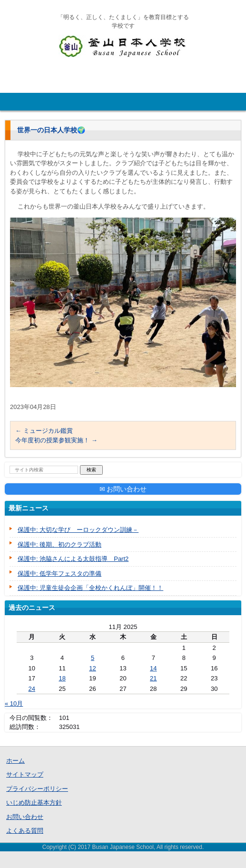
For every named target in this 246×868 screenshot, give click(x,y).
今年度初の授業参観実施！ (56, 440)
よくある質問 (25, 831)
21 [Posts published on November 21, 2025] (153, 678)
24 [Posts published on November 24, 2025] (32, 689)
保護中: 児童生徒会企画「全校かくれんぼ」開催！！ (90, 588)
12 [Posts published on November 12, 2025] (92, 668)
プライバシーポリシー (37, 789)
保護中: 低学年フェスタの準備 (59, 574)
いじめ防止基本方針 (34, 803)
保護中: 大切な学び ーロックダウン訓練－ (78, 530)
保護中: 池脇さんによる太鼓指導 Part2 (73, 559)
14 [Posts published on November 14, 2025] (153, 668)
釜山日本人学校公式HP (103, 66)
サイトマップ (25, 774)
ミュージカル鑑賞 (44, 431)
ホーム (15, 761)
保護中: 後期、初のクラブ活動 (59, 544)
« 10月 (14, 703)
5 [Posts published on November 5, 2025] (93, 658)
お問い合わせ (25, 817)
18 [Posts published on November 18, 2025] (62, 678)
